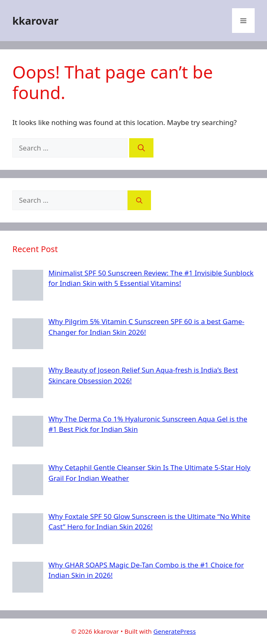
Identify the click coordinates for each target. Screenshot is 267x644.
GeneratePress (175, 631)
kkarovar (35, 21)
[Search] (141, 148)
